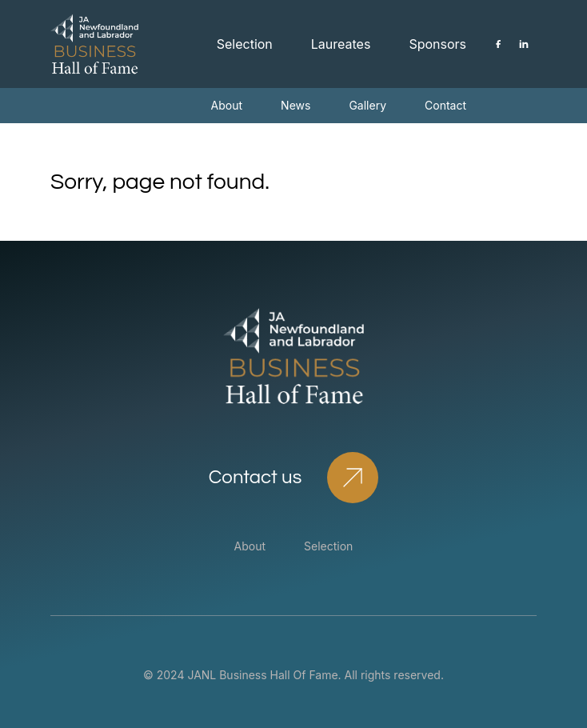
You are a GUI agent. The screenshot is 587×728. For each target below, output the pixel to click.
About (227, 105)
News (295, 105)
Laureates (341, 44)
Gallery (367, 105)
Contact (445, 105)
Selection (245, 44)
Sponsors (437, 44)
